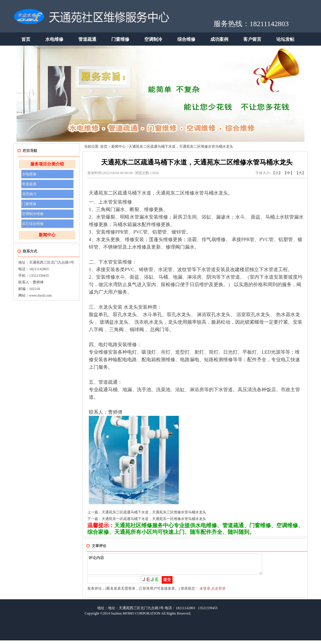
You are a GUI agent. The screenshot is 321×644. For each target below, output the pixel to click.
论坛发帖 (285, 39)
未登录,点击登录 (213, 592)
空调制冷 (153, 39)
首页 (26, 39)
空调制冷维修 (33, 214)
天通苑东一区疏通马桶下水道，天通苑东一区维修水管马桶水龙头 (154, 519)
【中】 (289, 173)
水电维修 (54, 39)
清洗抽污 (29, 194)
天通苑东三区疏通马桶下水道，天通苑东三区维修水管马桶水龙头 (154, 512)
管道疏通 (87, 39)
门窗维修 (120, 39)
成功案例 (219, 39)
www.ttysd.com (40, 295)
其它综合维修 (33, 224)
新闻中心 (47, 235)
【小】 (277, 173)
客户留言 (252, 39)
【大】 (300, 173)
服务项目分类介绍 (47, 164)
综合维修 (186, 39)
